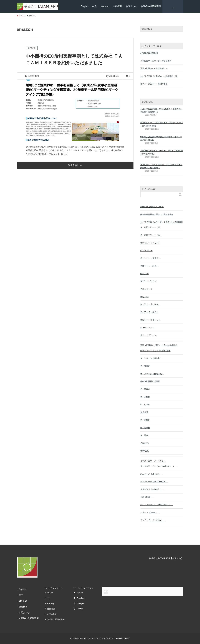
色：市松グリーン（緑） (151, 227)
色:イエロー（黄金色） (150, 258)
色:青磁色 (144, 451)
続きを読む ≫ (75, 165)
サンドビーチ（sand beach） (154, 481)
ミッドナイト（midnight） (153, 520)
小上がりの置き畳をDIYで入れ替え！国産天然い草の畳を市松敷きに (161, 110)
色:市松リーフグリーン (150, 243)
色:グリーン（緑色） (149, 266)
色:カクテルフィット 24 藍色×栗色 (155, 351)
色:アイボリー (146, 251)
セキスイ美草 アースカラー (153, 461)
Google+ (79, 603)
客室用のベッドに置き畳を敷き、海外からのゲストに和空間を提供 (162, 124)
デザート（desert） (150, 512)
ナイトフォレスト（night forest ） (157, 505)
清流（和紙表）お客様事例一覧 (154, 68)
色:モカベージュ (147, 327)
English (85, 6)
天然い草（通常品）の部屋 (152, 207)
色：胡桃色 (145, 420)
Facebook (80, 598)
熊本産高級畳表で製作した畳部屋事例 (157, 214)
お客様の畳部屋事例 (151, 6)
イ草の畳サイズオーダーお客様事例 (156, 61)
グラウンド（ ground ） (152, 489)
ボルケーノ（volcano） (151, 474)
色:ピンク (144, 297)
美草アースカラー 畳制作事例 (154, 84)
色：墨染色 (145, 389)
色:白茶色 (144, 412)
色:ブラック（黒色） (149, 312)
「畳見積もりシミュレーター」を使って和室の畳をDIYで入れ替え (162, 152)
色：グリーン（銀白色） (151, 358)
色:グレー (144, 274)
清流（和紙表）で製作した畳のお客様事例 (159, 345)
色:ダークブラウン (148, 281)
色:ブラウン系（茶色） (150, 304)
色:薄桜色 (144, 443)
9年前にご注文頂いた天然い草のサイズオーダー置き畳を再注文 (161, 138)
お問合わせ (131, 6)
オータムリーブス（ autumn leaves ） (159, 466)
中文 (94, 6)
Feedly (78, 609)
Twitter (78, 593)
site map (105, 6)
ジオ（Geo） (147, 497)
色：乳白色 (145, 366)
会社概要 (117, 6)
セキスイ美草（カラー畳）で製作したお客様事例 (162, 222)
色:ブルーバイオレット (150, 320)
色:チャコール (146, 289)
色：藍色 (144, 435)
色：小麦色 (145, 404)
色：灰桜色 (145, 397)
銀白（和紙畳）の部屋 (150, 381)
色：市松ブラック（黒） (151, 235)
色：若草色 (145, 428)
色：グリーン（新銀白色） (152, 374)
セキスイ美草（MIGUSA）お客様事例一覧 (159, 76)
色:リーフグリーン (148, 335)
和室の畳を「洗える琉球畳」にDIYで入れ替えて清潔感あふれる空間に (161, 166)
